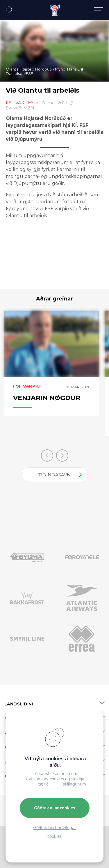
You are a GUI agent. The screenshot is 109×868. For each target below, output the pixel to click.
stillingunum (74, 784)
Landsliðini (19, 704)
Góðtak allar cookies (54, 808)
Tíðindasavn (54, 475)
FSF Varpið (19, 103)
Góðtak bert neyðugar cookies (54, 832)
